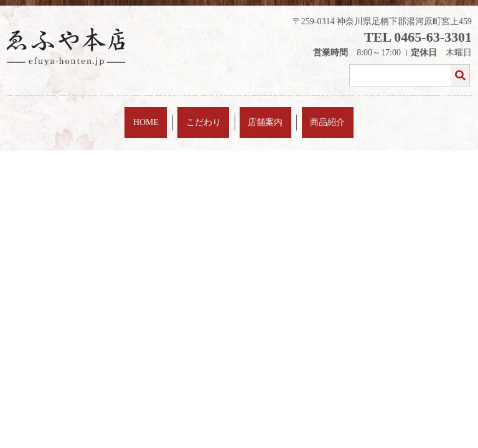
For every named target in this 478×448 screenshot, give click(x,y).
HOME (175, 114)
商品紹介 (299, 114)
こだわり (213, 114)
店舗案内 (256, 114)
